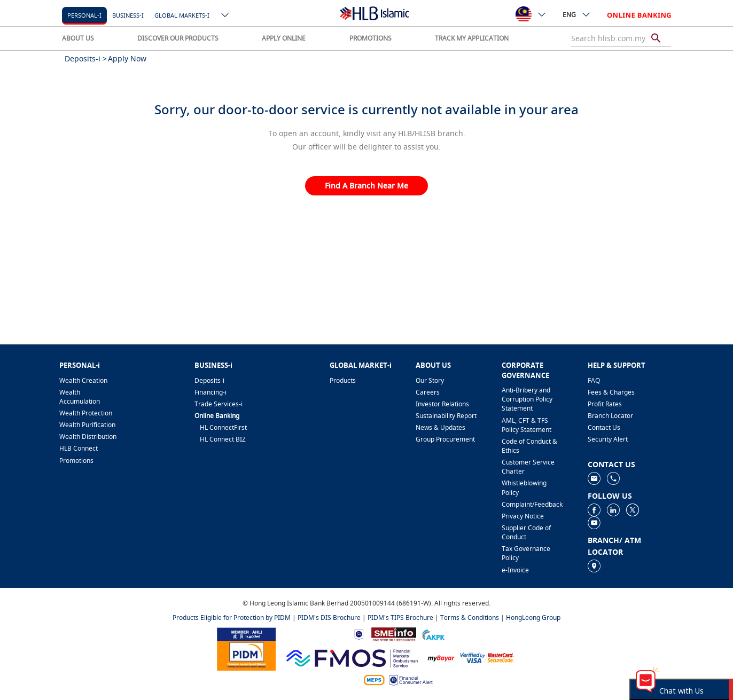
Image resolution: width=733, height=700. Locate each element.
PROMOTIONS (371, 38)
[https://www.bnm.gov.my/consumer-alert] (411, 679)
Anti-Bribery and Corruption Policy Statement (527, 399)
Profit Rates (605, 404)
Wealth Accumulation (80, 397)
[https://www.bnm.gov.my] (359, 634)
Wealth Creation (83, 380)
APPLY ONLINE (284, 38)
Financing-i (210, 392)
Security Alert (608, 439)
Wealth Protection (86, 413)
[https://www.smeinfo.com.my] (394, 634)
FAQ (594, 380)
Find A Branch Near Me (367, 186)
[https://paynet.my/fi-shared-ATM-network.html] (374, 679)
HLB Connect (79, 448)
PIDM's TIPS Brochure (400, 618)
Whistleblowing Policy (524, 487)
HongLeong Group (533, 618)
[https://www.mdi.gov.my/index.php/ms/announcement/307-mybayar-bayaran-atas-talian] (441, 657)
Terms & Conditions (470, 618)
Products (343, 380)
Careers (428, 392)
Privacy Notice (523, 516)
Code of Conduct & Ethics (529, 446)
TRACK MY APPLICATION (472, 38)
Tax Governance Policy (526, 553)
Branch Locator (610, 416)
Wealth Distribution (88, 436)
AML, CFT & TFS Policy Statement (527, 425)
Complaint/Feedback (532, 504)
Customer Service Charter (528, 467)
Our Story (430, 380)
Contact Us (604, 427)
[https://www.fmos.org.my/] (352, 657)
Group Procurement (445, 439)
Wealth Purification (87, 425)
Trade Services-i (219, 404)
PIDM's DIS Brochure (329, 618)
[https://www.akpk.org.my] (433, 634)
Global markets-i (182, 15)
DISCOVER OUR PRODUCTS (178, 38)
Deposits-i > (86, 58)
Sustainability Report (446, 416)
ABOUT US (78, 38)
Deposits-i (209, 380)
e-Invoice (515, 570)
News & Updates (440, 427)
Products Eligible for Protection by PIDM (232, 618)
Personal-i (84, 15)
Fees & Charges (611, 392)
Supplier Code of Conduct (526, 532)
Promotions (76, 461)
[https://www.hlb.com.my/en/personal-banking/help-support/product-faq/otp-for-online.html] (487, 657)
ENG (577, 14)
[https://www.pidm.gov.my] (246, 648)
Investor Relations (442, 404)
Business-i (128, 15)
